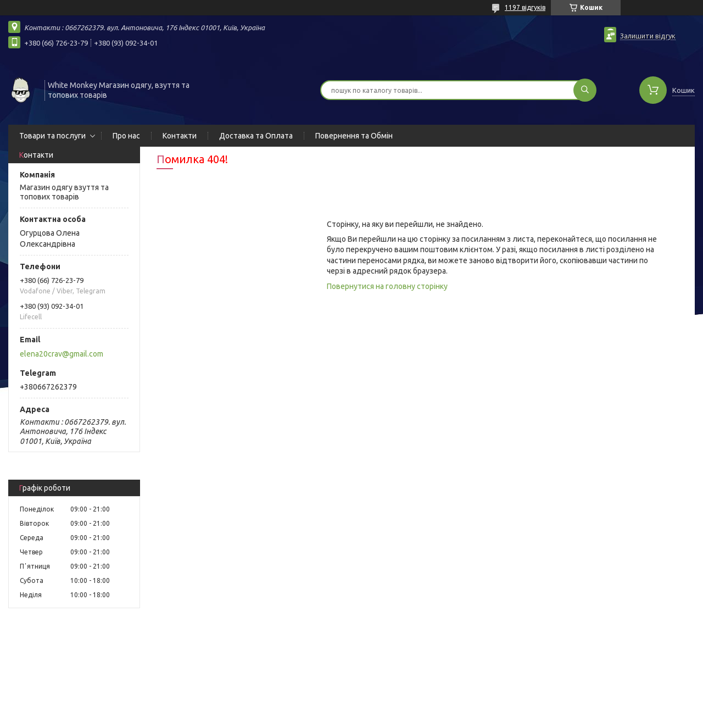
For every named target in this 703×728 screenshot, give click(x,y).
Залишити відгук (648, 36)
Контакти (180, 136)
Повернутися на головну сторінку (387, 286)
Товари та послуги (52, 136)
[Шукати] (585, 90)
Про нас (126, 136)
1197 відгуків (525, 7)
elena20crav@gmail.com (62, 354)
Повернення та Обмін (354, 136)
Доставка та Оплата (256, 136)
